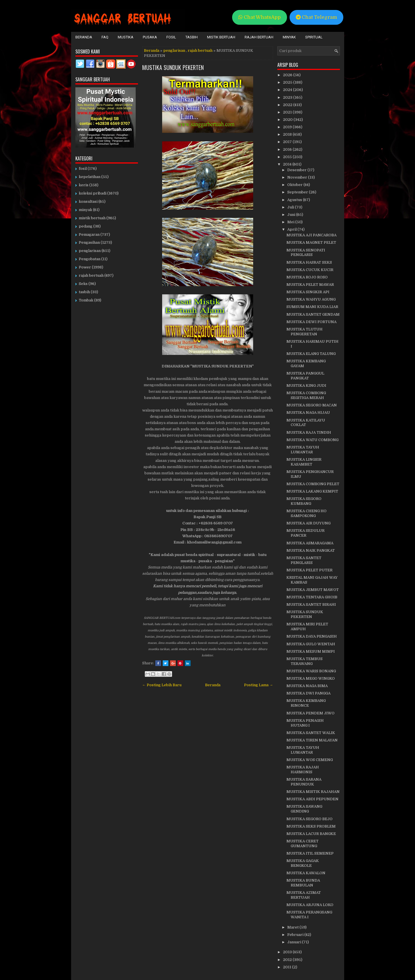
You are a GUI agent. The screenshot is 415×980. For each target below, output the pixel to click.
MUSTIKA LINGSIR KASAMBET (304, 462)
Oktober (295, 185)
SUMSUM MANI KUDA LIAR (312, 307)
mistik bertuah (92, 218)
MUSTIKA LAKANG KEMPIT (312, 491)
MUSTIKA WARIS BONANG (311, 671)
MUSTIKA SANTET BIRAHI (311, 604)
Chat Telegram (316, 17)
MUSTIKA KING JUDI (306, 385)
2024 (288, 90)
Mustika (126, 37)
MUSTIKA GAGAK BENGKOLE (303, 863)
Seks (83, 284)
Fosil (171, 37)
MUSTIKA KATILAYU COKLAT (306, 423)
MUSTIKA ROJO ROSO (307, 277)
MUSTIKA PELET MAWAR (310, 285)
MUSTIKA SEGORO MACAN (312, 405)
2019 (288, 127)
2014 (288, 164)
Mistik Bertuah (221, 37)
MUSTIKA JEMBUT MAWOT (313, 590)
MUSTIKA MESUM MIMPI (311, 651)
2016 (288, 149)
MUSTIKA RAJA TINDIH (309, 432)
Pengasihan (89, 242)
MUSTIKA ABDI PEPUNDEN (312, 799)
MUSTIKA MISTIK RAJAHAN (313, 792)
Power (85, 267)
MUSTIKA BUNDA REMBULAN (303, 883)
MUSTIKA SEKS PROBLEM (311, 826)
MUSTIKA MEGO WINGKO (311, 678)
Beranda (84, 37)
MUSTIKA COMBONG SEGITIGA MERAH (306, 395)
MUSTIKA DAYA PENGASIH (312, 636)
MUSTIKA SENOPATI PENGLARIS (306, 253)
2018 (288, 134)
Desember (297, 170)
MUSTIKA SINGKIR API (308, 292)
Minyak (289, 37)
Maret (293, 927)
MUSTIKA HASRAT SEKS (309, 262)
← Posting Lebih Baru (162, 685)
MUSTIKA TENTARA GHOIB (312, 597)
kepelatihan (90, 177)
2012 (288, 960)
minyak (85, 210)
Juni (292, 215)
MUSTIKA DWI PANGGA (308, 693)
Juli (291, 207)
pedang (86, 226)
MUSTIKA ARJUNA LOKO (310, 905)
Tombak (86, 300)
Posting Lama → (259, 685)
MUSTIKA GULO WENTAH (311, 644)
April (292, 229)
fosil (83, 168)
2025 (288, 82)
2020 (288, 120)
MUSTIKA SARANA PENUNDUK (304, 782)
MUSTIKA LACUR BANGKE (311, 834)
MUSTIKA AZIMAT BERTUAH (304, 895)
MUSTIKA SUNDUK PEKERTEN (173, 67)
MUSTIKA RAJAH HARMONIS (303, 770)
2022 (288, 105)
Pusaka (150, 37)
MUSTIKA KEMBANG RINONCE (306, 703)
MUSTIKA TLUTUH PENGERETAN (304, 332)
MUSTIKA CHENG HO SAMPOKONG (306, 513)
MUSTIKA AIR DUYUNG (308, 523)
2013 (288, 952)
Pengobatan (90, 259)
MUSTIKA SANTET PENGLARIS (304, 560)
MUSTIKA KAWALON (306, 873)
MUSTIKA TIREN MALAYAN (312, 740)
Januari (295, 942)
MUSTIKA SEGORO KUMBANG (304, 501)
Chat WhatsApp (260, 17)
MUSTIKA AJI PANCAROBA (311, 235)
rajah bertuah (200, 50)
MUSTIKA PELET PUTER (309, 570)
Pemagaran (89, 234)
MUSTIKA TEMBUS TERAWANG (304, 661)
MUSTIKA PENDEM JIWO (310, 713)
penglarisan (174, 50)
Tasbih (192, 37)
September (298, 192)
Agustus (295, 200)
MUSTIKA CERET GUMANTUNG (303, 843)
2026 (288, 75)
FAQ (105, 37)
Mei (291, 222)
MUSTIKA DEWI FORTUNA (311, 322)
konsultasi (88, 201)
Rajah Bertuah (259, 37)
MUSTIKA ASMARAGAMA (310, 543)
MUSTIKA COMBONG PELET (313, 484)
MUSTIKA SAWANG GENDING (304, 809)
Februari (296, 935)
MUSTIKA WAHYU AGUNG (311, 299)
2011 (288, 967)
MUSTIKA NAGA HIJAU (308, 413)
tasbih (84, 292)
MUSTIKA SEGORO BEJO (309, 819)
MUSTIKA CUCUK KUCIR (310, 270)
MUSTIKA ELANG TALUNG (311, 354)
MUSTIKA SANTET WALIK (311, 733)
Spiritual (314, 37)
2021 (288, 112)
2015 (288, 157)
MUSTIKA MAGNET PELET (311, 242)
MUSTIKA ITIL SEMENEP (310, 853)
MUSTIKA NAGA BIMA (307, 686)
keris (84, 185)
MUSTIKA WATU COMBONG (312, 440)
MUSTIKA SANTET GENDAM (313, 314)
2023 (288, 97)
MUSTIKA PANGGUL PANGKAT (305, 376)
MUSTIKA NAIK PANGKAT (311, 550)
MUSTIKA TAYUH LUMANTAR (303, 450)
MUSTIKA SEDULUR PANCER (305, 533)
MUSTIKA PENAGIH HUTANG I (305, 723)
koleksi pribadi (93, 193)
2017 (288, 142)
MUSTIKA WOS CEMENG (310, 760)
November (298, 177)
